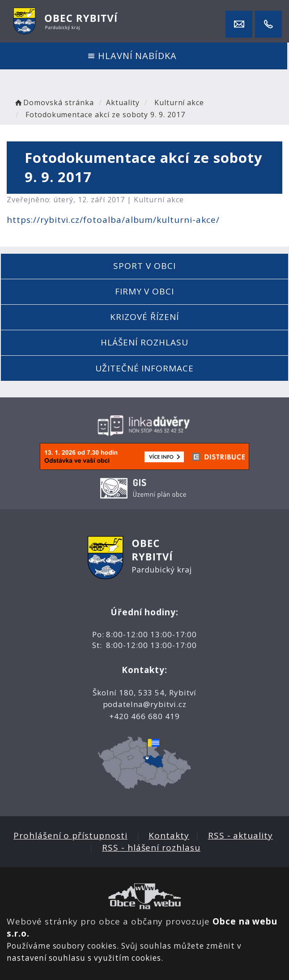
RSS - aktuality (240, 835)
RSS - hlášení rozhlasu (151, 848)
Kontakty (169, 835)
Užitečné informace (144, 368)
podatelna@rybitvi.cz (145, 704)
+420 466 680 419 (144, 716)
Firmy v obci (144, 291)
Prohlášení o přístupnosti (70, 835)
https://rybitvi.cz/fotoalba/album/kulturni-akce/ (113, 220)
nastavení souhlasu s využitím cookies (84, 958)
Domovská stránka (54, 102)
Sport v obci (144, 266)
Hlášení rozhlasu (144, 342)
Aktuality (123, 102)
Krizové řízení (144, 317)
